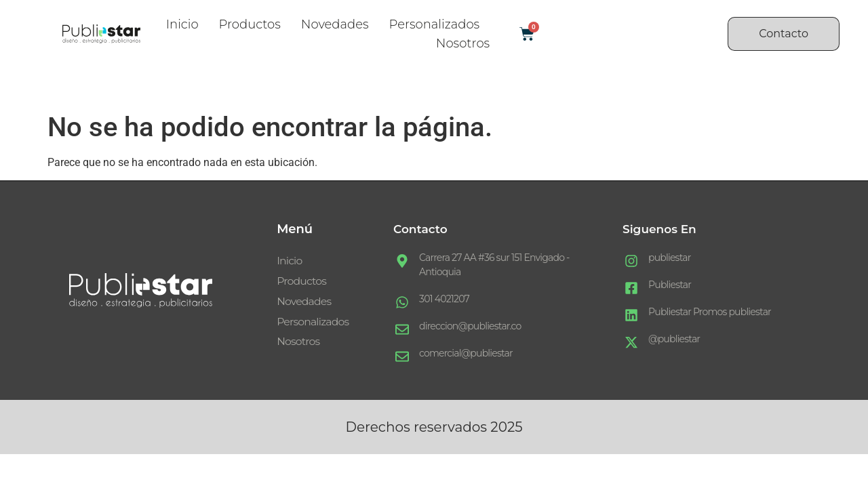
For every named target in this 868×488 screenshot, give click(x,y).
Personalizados (435, 24)
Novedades (335, 24)
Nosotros (463, 43)
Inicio (182, 24)
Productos (250, 24)
